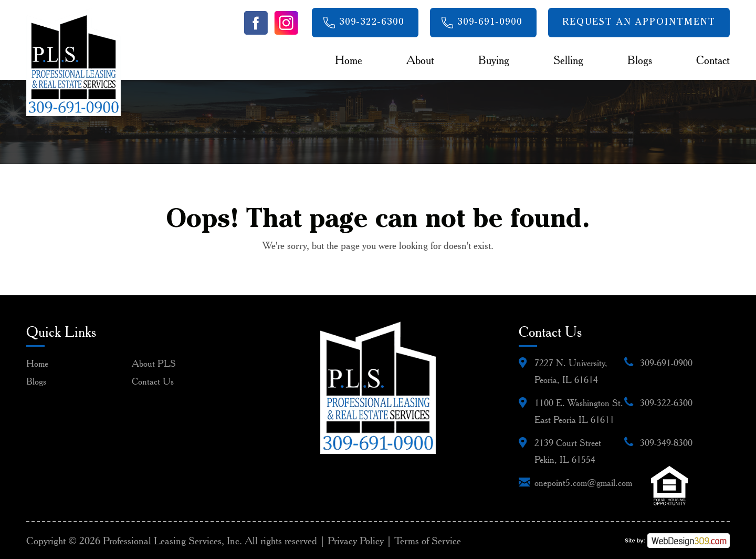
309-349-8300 (666, 443)
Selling (568, 60)
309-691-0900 (490, 23)
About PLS (154, 363)
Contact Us (153, 381)
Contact (713, 60)
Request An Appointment (639, 23)
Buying (494, 60)
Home (349, 60)
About (420, 60)
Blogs (640, 60)
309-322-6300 (372, 23)
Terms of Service (428, 541)
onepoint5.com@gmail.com (583, 483)
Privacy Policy (356, 541)
